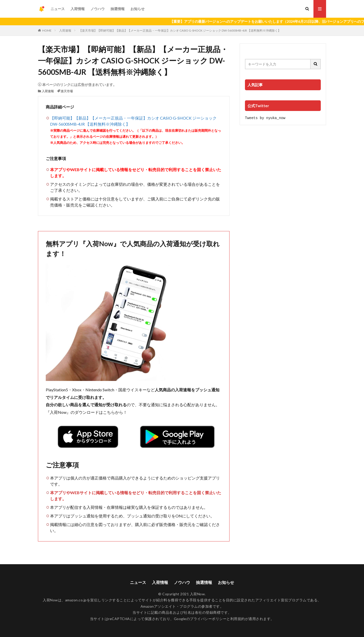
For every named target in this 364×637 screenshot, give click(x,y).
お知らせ (138, 9)
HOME (47, 30)
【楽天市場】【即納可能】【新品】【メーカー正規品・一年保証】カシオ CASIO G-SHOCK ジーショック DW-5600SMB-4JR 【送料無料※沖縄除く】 (180, 30)
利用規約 (238, 619)
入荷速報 (65, 30)
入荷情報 (78, 9)
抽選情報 (118, 9)
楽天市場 (67, 91)
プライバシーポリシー (208, 619)
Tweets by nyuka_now (265, 118)
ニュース (58, 9)
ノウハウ (98, 9)
